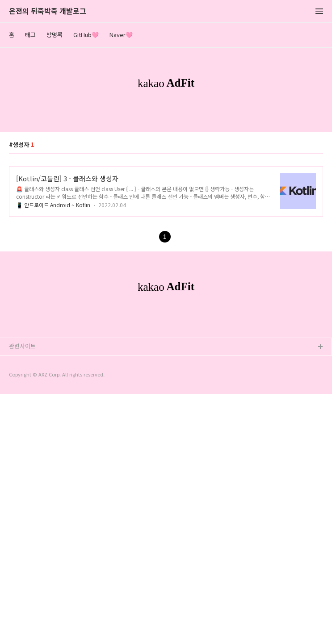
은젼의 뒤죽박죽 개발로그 (48, 11)
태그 (30, 35)
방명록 (55, 35)
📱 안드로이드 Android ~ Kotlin (53, 330)
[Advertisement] (166, 178)
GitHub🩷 (86, 35)
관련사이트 (22, 596)
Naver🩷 (121, 35)
